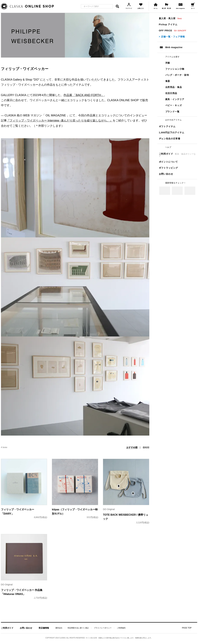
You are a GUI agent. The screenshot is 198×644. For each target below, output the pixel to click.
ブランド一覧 (172, 112)
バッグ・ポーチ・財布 (177, 75)
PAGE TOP (187, 628)
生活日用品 (171, 93)
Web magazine (174, 47)
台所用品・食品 (174, 87)
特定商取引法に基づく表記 (78, 628)
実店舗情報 (44, 628)
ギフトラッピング (168, 168)
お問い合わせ (166, 174)
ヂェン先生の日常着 (170, 139)
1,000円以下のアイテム (172, 133)
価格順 (146, 447)
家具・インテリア (175, 99)
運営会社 (59, 628)
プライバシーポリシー (103, 628)
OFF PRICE (173, 31)
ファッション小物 (175, 69)
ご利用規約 (121, 628)
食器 (168, 81)
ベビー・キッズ (174, 105)
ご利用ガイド (177, 155)
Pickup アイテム (168, 24)
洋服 (168, 63)
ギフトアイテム (167, 126)
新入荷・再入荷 (170, 18)
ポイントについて (168, 162)
